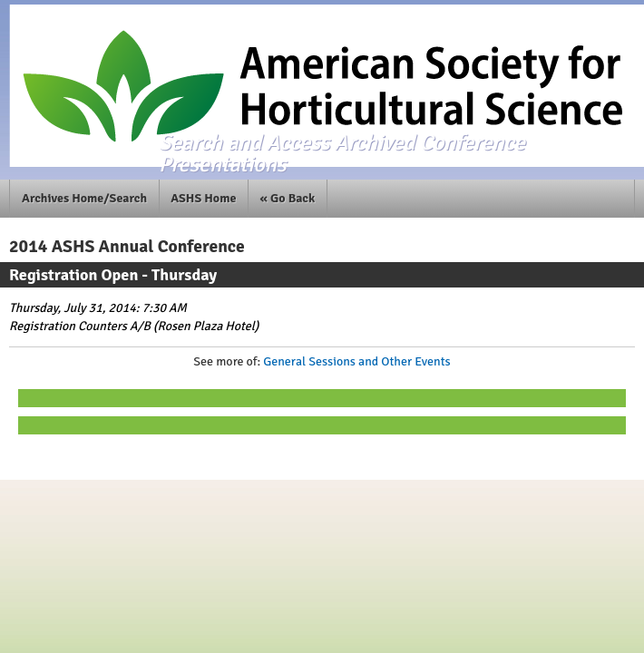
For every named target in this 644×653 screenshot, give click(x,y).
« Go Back (288, 198)
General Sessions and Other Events (356, 361)
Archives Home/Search (84, 198)
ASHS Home (203, 198)
